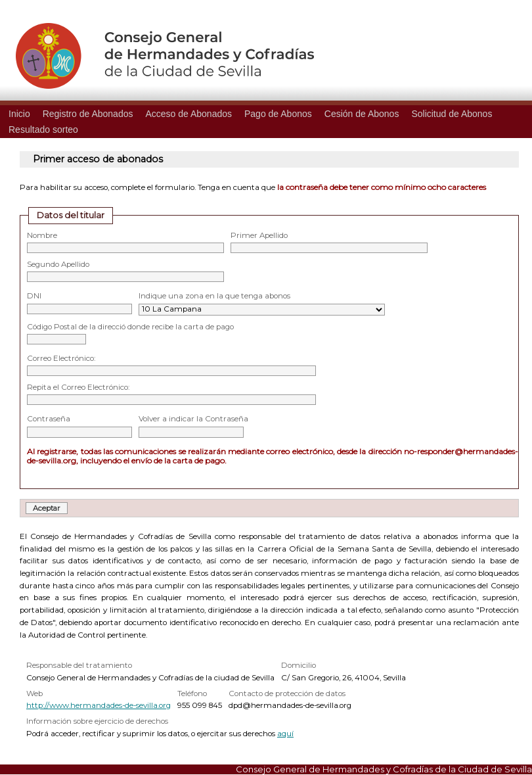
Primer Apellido (259, 235)
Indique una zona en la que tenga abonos (214, 296)
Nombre (42, 235)
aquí (285, 734)
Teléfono (192, 693)
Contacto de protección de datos (287, 693)
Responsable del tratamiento (79, 665)
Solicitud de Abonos (452, 114)
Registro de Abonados (88, 114)
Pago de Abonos (278, 114)
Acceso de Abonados (188, 114)
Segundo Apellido (58, 264)
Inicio (19, 114)
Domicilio (299, 665)
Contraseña (49, 419)
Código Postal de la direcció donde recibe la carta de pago (130, 327)
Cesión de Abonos (362, 114)
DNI (34, 296)
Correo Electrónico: (61, 358)
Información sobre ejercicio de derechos (97, 721)
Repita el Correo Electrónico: (78, 387)
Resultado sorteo (43, 129)
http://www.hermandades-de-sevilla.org (99, 705)
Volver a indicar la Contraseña (193, 419)
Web (34, 693)
